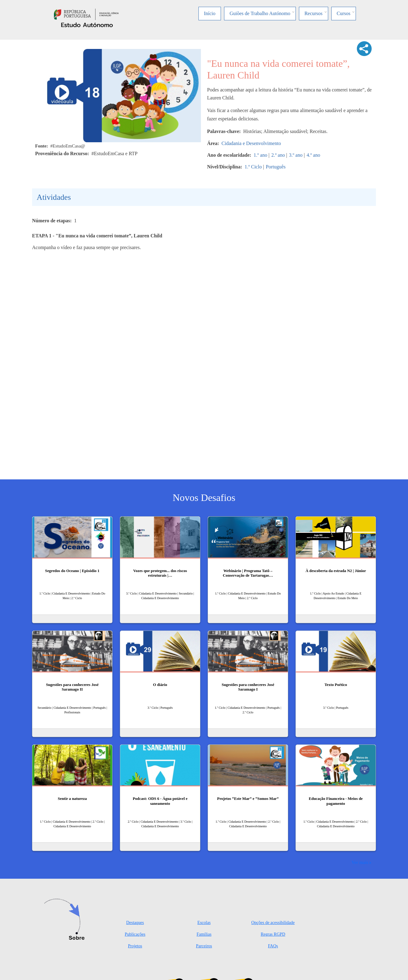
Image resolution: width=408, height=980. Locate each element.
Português (276, 167)
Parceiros (204, 946)
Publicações (135, 934)
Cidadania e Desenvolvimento (251, 143)
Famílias (204, 934)
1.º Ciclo (253, 167)
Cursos (344, 13)
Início (210, 13)
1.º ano (260, 155)
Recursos (314, 13)
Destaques (135, 923)
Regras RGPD (273, 934)
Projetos (135, 946)
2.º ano (278, 155)
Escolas (204, 923)
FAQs (273, 946)
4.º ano (313, 155)
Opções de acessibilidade (273, 923)
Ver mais (360, 862)
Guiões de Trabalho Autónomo (260, 13)
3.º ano (296, 155)
